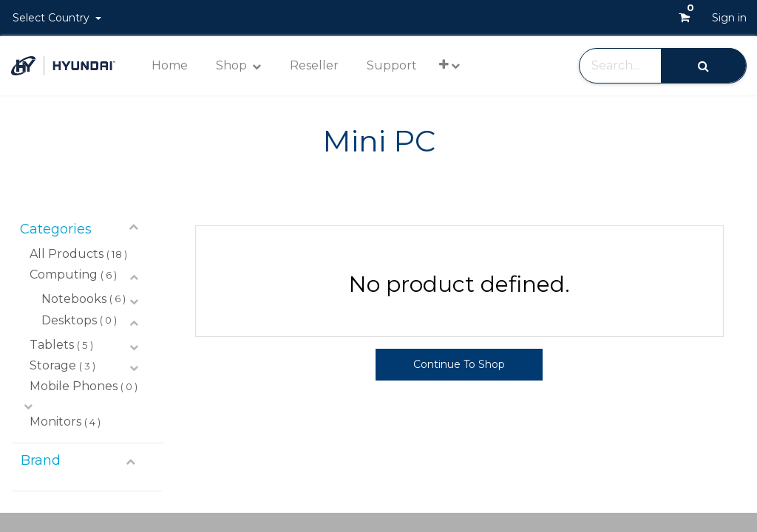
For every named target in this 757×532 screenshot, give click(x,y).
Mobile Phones (74, 386)
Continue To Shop (459, 364)
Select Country (52, 18)
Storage (53, 365)
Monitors (55, 422)
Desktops (69, 320)
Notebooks (74, 299)
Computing (64, 274)
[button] (449, 65)
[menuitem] (170, 66)
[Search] (703, 65)
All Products (67, 254)
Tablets (52, 345)
